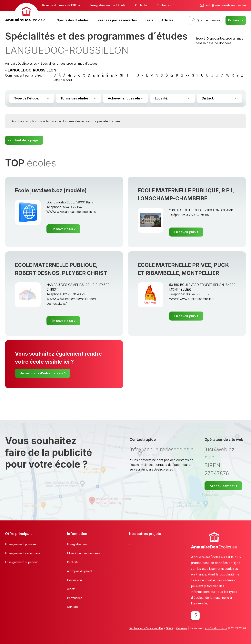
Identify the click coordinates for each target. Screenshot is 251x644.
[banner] (26, 13)
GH (122, 75)
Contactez (164, 5)
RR (187, 75)
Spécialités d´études (73, 20)
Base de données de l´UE (59, 5)
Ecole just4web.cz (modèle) (51, 190)
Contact (72, 607)
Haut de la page (26, 140)
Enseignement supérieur (21, 562)
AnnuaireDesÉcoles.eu (21, 63)
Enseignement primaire (20, 544)
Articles (167, 20)
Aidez (71, 589)
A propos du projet (80, 571)
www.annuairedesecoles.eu (76, 212)
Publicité (141, 5)
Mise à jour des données (84, 553)
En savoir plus (62, 229)
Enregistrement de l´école (108, 5)
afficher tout (63, 80)
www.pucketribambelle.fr (197, 299)
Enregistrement (77, 544)
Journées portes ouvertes (117, 20)
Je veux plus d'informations (41, 373)
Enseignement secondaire (23, 553)
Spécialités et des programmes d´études (69, 63)
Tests (149, 20)
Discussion (74, 580)
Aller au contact (222, 486)
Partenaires (75, 598)
